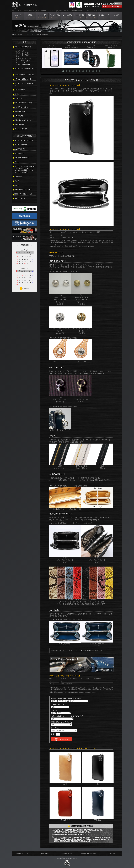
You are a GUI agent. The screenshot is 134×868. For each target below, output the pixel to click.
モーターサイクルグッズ (23, 190)
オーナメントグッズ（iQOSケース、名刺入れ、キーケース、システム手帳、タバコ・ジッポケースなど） (25, 169)
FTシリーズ (18, 98)
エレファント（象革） (24, 61)
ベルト (17, 162)
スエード (19, 57)
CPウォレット (19, 94)
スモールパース (20, 111)
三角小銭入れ (19, 116)
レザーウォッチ (20, 198)
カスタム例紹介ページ (24, 65)
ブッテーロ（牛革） (23, 53)
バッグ (17, 181)
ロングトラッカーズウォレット (24, 84)
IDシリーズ (20, 51)
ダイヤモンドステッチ (24, 59)
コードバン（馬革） (23, 55)
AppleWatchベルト (21, 149)
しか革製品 (18, 177)
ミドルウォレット (21, 90)
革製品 (20, 34)
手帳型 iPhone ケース (22, 158)
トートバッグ (19, 153)
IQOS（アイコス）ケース (23, 194)
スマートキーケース (21, 145)
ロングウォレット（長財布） (24, 75)
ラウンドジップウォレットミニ (24, 69)
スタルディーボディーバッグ (24, 140)
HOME (14, 34)
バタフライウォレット (22, 107)
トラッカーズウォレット (23, 79)
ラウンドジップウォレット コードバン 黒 (36, 34)
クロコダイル (21, 63)
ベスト (17, 185)
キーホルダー (19, 125)
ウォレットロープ (21, 129)
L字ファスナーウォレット (23, 103)
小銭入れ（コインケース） (24, 120)
